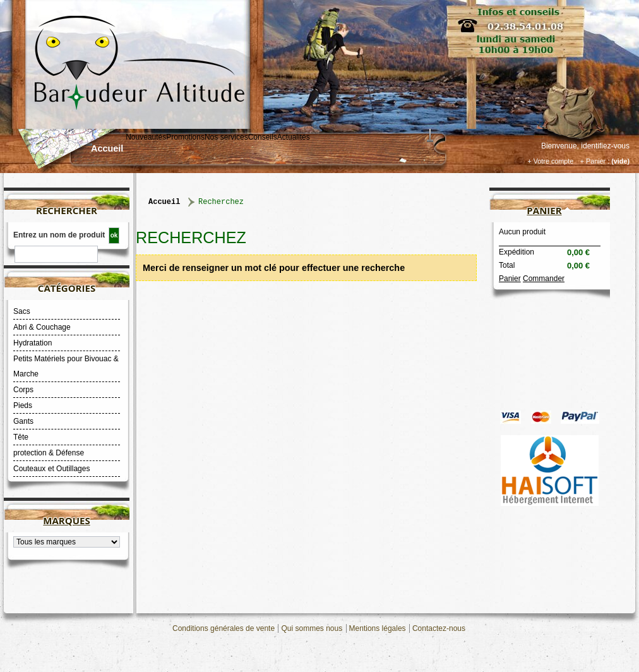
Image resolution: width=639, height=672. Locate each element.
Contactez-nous (439, 628)
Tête (21, 437)
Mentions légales (378, 628)
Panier (544, 210)
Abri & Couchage (42, 327)
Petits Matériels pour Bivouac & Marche (66, 366)
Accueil (107, 148)
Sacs (22, 311)
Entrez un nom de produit (59, 235)
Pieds (23, 405)
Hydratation (33, 343)
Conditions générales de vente (224, 628)
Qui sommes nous (312, 628)
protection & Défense (49, 453)
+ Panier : (595, 161)
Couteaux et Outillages (51, 469)
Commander (544, 279)
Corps (23, 390)
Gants (23, 421)
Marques (66, 520)
